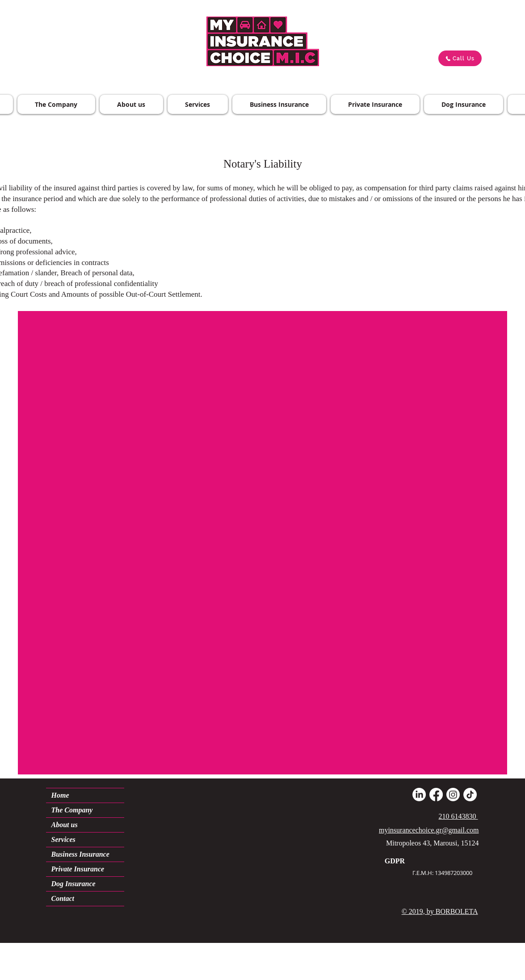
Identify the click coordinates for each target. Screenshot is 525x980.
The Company (72, 810)
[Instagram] (453, 795)
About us (65, 825)
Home (60, 795)
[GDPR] (395, 861)
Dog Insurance (73, 884)
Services (63, 839)
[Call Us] (460, 58)
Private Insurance (78, 869)
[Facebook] (436, 795)
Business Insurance (80, 854)
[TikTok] (470, 795)
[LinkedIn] (419, 795)
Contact (63, 898)
